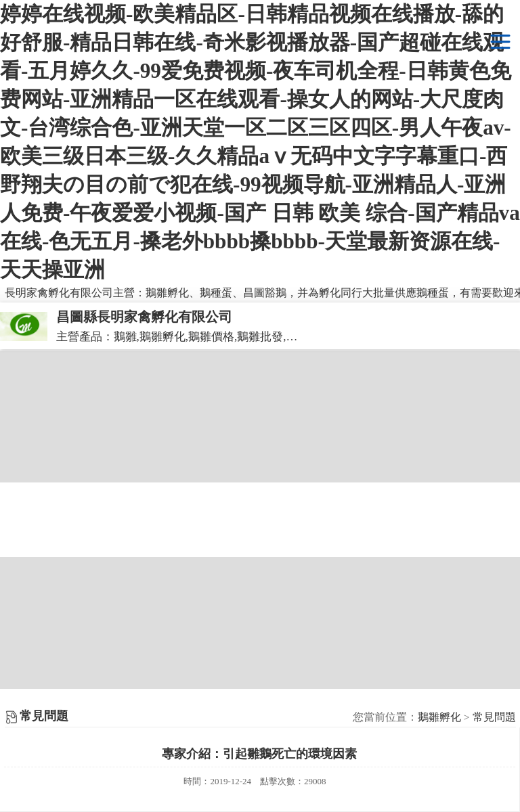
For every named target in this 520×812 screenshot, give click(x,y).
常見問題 (494, 717)
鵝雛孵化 (439, 717)
